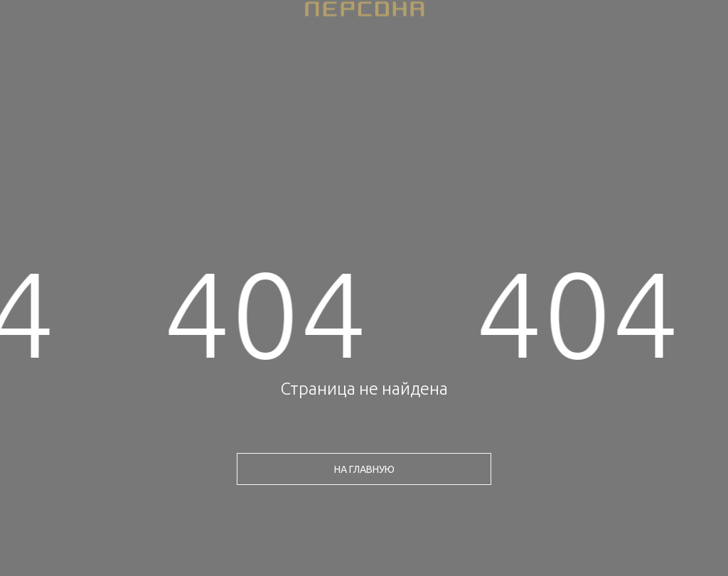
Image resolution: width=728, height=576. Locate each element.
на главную (364, 469)
